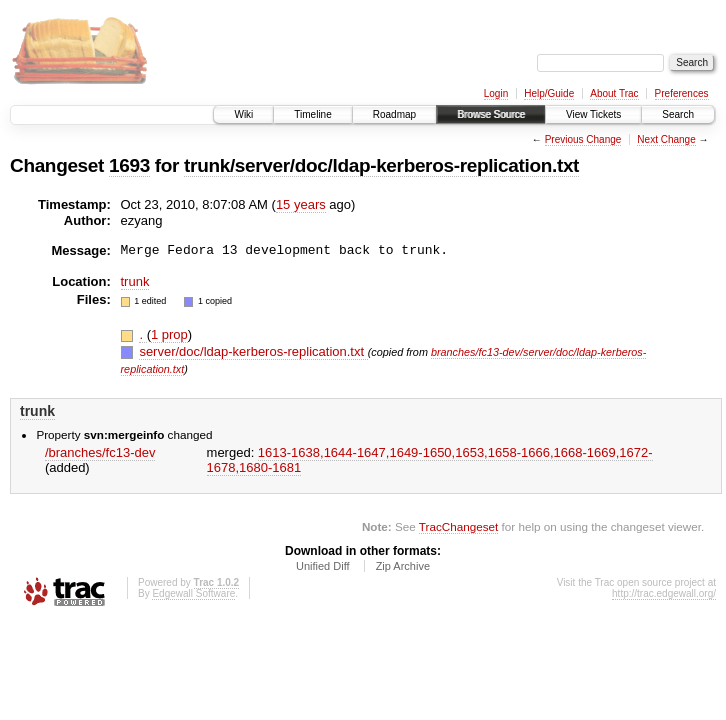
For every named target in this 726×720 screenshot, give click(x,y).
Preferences (682, 93)
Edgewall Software (193, 593)
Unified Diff (323, 566)
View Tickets (593, 114)
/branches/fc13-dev (100, 452)
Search (678, 114)
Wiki (243, 114)
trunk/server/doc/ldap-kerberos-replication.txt (381, 165)
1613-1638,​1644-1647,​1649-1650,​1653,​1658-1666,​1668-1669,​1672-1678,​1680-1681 (430, 460)
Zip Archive (403, 566)
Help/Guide (549, 93)
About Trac (614, 93)
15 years (301, 204)
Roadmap (394, 114)
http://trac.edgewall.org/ (664, 593)
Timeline (312, 114)
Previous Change (583, 139)
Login (496, 93)
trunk (135, 281)
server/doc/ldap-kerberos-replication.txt (253, 351)
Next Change (666, 139)
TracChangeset (458, 526)
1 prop (169, 334)
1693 (129, 165)
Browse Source (491, 114)
